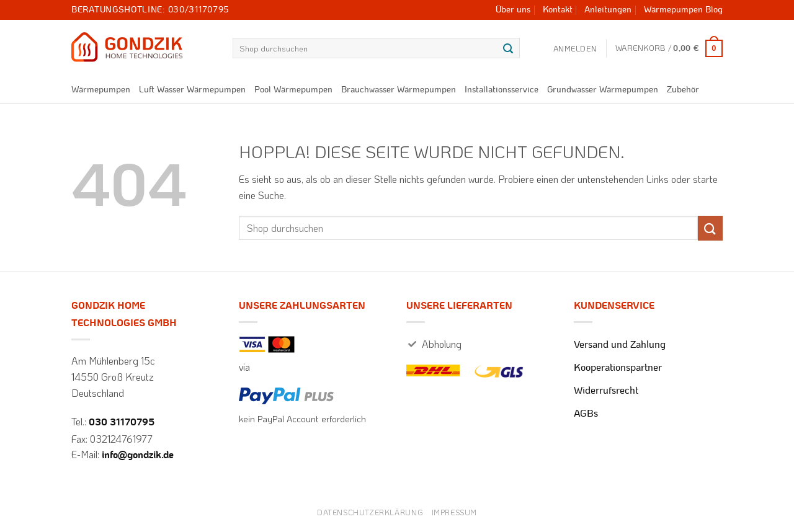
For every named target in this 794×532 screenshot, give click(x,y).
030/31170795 (199, 10)
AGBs (586, 414)
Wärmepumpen (101, 90)
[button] (575, 48)
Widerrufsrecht (606, 391)
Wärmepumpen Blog (683, 10)
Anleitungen (608, 10)
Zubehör (683, 90)
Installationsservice (502, 90)
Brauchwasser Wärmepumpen (399, 90)
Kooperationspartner (618, 368)
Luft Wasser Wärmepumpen (192, 90)
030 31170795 (122, 422)
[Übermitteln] (508, 48)
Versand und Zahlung (620, 345)
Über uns (513, 10)
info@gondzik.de (138, 455)
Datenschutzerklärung (370, 512)
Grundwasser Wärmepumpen (603, 90)
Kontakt (558, 10)
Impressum (455, 512)
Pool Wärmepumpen (293, 90)
